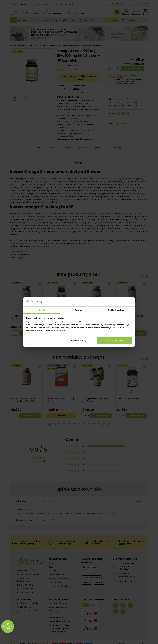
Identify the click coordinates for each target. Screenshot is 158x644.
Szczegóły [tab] (79, 310)
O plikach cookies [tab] (116, 310)
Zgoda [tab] (42, 310)
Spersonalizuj (79, 340)
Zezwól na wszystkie (114, 340)
